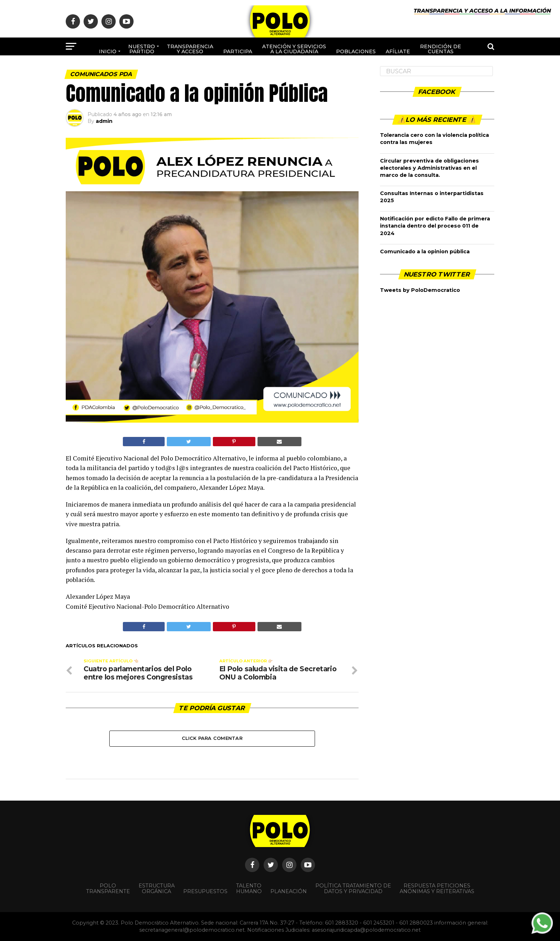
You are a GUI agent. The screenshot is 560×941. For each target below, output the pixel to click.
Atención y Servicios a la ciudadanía (294, 49)
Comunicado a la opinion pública (425, 252)
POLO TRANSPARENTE (108, 888)
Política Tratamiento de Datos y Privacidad (353, 888)
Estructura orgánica (157, 888)
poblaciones (356, 51)
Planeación (289, 891)
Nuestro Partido (142, 49)
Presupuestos (205, 891)
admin (104, 121)
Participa (238, 51)
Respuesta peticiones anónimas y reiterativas (437, 888)
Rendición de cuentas (441, 49)
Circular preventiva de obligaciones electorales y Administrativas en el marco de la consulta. (429, 168)
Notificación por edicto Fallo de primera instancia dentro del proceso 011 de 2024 (435, 226)
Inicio (108, 51)
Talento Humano (249, 888)
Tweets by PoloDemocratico (420, 290)
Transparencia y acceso (190, 49)
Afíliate (398, 51)
